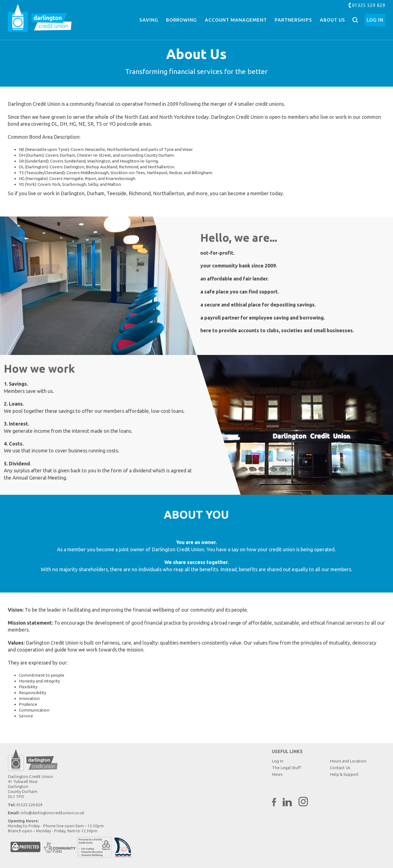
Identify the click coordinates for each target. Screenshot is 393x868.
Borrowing (181, 20)
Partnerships (293, 20)
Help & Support (344, 774)
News (277, 774)
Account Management (236, 20)
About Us (332, 20)
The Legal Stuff (286, 768)
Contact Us (340, 768)
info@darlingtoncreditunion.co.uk (52, 813)
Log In (375, 20)
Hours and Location (348, 761)
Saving (149, 20)
